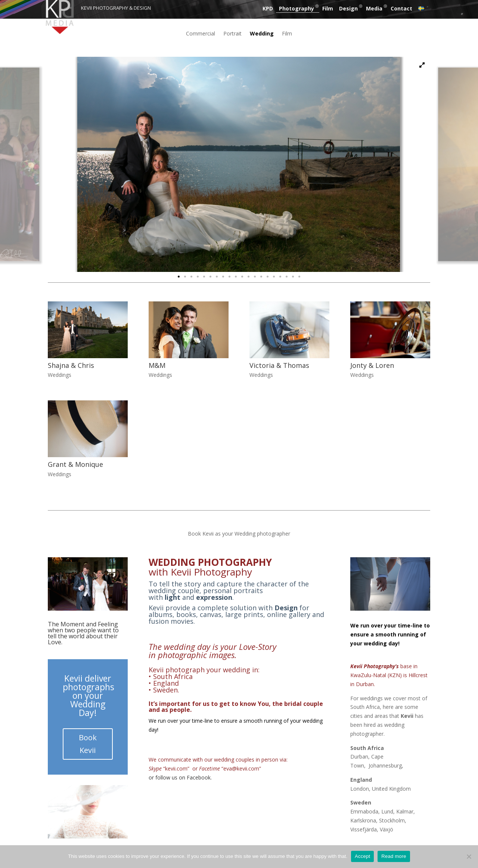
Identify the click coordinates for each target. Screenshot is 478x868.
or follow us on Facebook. (180, 777)
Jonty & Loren (372, 365)
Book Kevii (88, 744)
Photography (297, 8)
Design (348, 8)
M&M (157, 365)
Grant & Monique (75, 464)
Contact (401, 8)
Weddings (60, 375)
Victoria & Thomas (279, 365)
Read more (394, 856)
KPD (268, 8)
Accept (362, 856)
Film (328, 8)
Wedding (262, 34)
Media (374, 8)
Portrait (232, 34)
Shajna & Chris (71, 365)
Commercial (201, 34)
